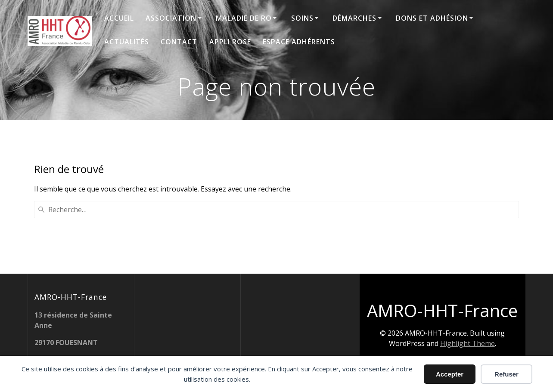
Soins (302, 18)
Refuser (506, 374)
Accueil (119, 18)
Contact (179, 42)
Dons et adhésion (432, 18)
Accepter (450, 374)
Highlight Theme (468, 343)
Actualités (127, 42)
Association (171, 18)
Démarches (354, 18)
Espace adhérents (299, 42)
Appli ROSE (230, 42)
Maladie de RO (244, 18)
